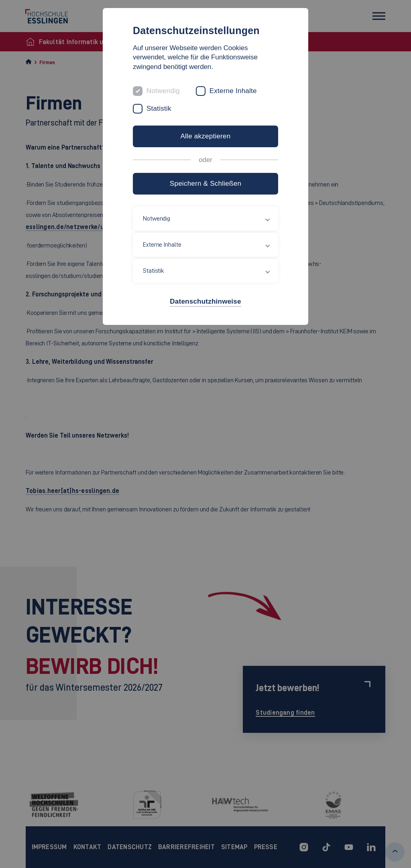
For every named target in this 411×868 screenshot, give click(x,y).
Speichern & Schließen (205, 184)
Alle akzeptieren (205, 136)
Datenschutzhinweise (205, 301)
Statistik (159, 108)
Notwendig (163, 91)
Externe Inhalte (233, 91)
